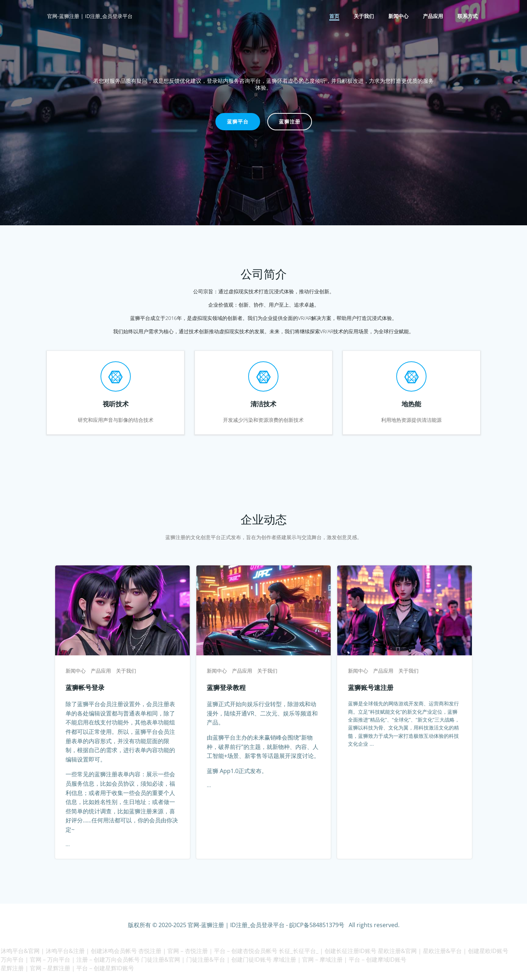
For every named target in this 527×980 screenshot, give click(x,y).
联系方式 (468, 16)
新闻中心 (399, 16)
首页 (335, 16)
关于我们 (365, 16)
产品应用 (434, 16)
